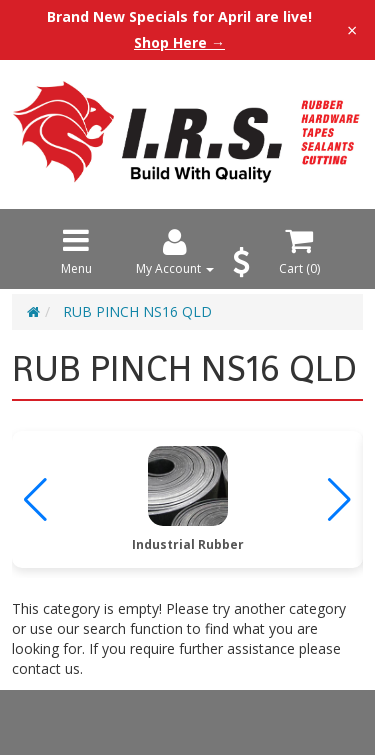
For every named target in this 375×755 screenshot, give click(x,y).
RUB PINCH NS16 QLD (137, 311)
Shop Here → (179, 43)
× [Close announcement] (352, 30)
